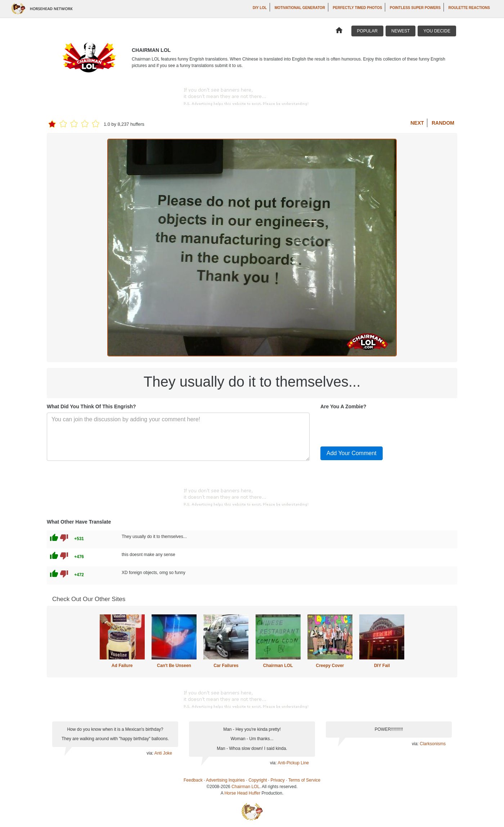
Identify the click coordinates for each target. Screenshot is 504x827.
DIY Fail (382, 666)
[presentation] (375, 427)
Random (443, 123)
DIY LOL (260, 8)
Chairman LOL (278, 666)
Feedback (193, 780)
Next (417, 123)
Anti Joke (163, 753)
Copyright (258, 780)
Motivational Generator (300, 8)
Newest (400, 31)
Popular (367, 31)
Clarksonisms (433, 744)
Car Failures (226, 666)
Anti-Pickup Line (293, 763)
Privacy (278, 780)
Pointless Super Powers (415, 8)
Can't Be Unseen (174, 666)
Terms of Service (304, 780)
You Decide (437, 31)
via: (150, 753)
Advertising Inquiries (225, 780)
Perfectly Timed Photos (357, 8)
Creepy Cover (330, 666)
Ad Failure (122, 666)
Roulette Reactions (469, 8)
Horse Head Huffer (242, 793)
